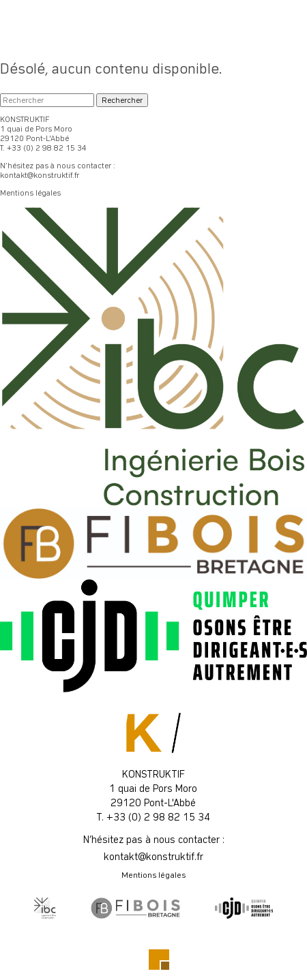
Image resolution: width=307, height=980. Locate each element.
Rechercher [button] (122, 100)
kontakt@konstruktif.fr (40, 175)
